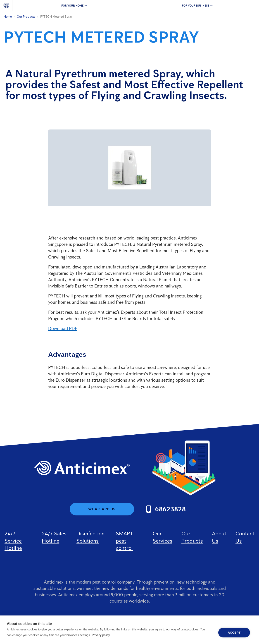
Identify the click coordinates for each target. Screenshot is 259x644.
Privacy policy (101, 635)
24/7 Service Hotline (13, 541)
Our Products (26, 17)
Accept (234, 633)
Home (8, 17)
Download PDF (63, 328)
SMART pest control (124, 541)
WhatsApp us (102, 509)
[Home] (6, 5)
